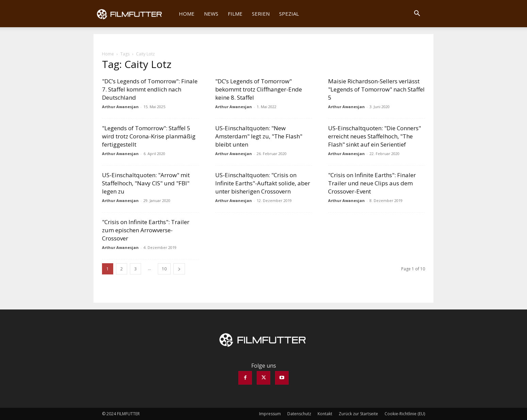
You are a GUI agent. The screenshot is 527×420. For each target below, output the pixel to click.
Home (187, 14)
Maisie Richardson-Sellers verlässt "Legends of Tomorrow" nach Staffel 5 (376, 89)
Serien (261, 14)
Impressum (270, 414)
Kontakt (325, 414)
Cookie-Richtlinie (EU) (405, 414)
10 (164, 269)
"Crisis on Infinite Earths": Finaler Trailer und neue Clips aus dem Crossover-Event (372, 183)
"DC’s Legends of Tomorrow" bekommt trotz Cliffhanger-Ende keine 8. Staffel (259, 89)
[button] (417, 14)
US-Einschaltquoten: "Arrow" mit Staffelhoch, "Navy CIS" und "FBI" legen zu (146, 183)
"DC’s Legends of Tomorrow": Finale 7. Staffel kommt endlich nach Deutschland (150, 89)
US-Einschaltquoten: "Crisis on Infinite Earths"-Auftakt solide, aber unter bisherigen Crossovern (263, 183)
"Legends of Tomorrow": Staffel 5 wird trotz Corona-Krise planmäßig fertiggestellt (149, 136)
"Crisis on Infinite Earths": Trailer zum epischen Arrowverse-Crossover (146, 230)
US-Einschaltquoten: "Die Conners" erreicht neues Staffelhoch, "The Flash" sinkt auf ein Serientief (375, 136)
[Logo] (134, 14)
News (211, 14)
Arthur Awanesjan (120, 107)
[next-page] (179, 269)
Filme (235, 14)
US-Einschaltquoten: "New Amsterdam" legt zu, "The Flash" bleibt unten (259, 136)
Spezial (289, 14)
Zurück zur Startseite (358, 414)
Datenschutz (299, 414)
